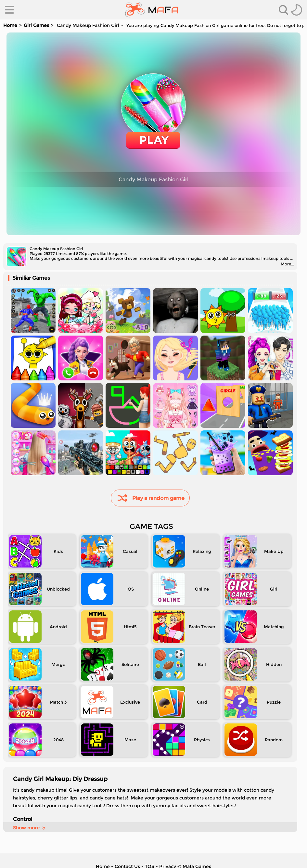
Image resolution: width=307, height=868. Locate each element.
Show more (30, 828)
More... (287, 264)
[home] (152, 10)
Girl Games (36, 25)
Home (10, 25)
